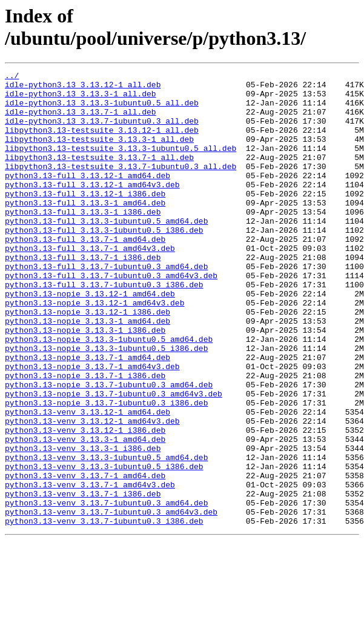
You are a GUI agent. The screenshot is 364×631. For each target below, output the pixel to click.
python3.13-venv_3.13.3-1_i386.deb (83, 524)
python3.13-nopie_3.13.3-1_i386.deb (85, 382)
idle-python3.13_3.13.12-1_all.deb (83, 88)
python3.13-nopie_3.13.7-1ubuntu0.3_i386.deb (106, 470)
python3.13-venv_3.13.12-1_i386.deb (85, 502)
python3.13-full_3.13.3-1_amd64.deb (85, 230)
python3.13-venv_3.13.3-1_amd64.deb (85, 513)
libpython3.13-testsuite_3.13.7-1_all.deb (99, 175)
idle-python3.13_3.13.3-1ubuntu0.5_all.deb (102, 110)
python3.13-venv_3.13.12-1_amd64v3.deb (92, 492)
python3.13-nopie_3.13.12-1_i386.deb (88, 361)
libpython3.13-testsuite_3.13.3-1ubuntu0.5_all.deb (121, 164)
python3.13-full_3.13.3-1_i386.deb (83, 241)
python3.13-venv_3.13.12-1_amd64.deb (88, 481)
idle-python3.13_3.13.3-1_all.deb (81, 99)
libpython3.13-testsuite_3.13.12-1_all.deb (102, 142)
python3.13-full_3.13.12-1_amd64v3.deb (92, 208)
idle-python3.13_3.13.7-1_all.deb (81, 121)
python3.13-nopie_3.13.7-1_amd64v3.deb (92, 426)
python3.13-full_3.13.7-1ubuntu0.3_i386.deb (104, 328)
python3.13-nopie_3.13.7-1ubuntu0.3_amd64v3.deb (114, 459)
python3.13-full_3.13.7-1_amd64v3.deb (90, 284)
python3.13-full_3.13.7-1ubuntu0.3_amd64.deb (106, 306)
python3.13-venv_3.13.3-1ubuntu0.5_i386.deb (104, 546)
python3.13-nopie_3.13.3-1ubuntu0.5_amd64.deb (109, 393)
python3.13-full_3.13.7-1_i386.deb (83, 295)
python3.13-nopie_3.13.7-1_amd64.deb (88, 415)
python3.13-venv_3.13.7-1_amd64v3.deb (90, 568)
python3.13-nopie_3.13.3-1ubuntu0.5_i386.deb (106, 404)
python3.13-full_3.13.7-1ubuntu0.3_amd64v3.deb (111, 317)
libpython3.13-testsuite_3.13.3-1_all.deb (99, 153)
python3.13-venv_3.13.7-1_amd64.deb (85, 557)
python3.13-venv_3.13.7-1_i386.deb (83, 579)
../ (12, 77)
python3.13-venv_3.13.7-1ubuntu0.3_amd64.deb (106, 590)
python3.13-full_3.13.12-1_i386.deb (85, 219)
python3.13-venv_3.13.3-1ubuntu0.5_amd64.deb (106, 535)
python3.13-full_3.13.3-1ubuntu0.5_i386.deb (104, 262)
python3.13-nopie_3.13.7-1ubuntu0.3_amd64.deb (109, 448)
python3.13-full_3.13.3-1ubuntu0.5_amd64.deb (106, 252)
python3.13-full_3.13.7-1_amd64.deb (85, 273)
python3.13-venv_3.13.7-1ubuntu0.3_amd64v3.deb (111, 601)
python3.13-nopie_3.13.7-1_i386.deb (85, 437)
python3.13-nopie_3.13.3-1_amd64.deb (88, 372)
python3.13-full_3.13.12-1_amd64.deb (88, 197)
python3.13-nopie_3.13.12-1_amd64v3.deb (94, 350)
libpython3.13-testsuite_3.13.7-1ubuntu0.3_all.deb (121, 186)
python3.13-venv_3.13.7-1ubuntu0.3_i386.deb (104, 612)
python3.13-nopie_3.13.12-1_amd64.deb (90, 339)
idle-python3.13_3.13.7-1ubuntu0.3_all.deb (102, 132)
